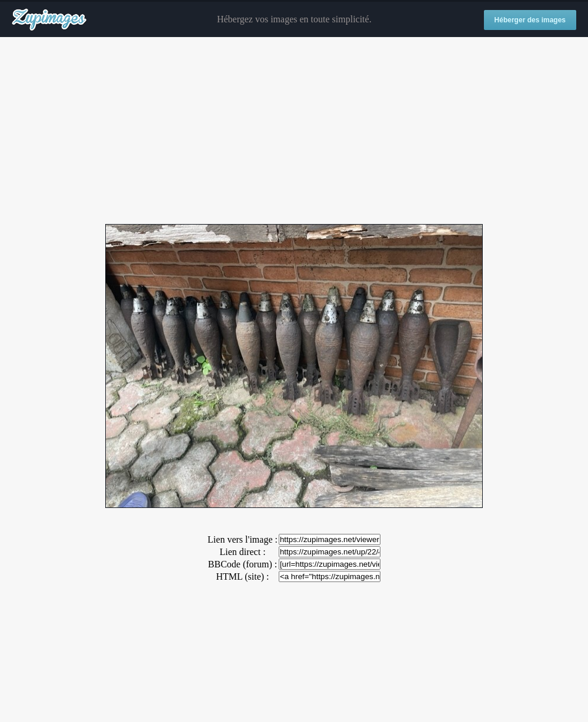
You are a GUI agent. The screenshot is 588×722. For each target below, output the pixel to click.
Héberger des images (530, 20)
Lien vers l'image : (243, 539)
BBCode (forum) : (243, 564)
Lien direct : (242, 552)
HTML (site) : (242, 576)
